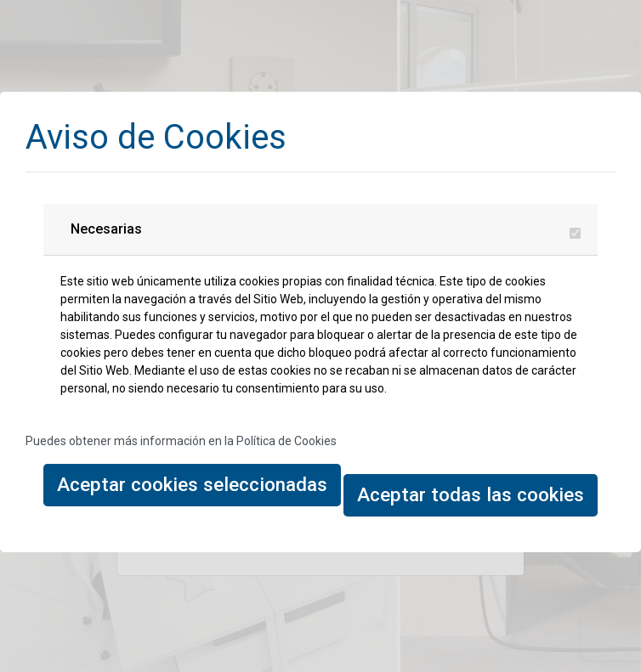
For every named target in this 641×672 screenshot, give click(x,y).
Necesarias (106, 229)
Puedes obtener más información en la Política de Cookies (181, 441)
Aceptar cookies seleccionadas (192, 484)
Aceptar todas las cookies (471, 494)
